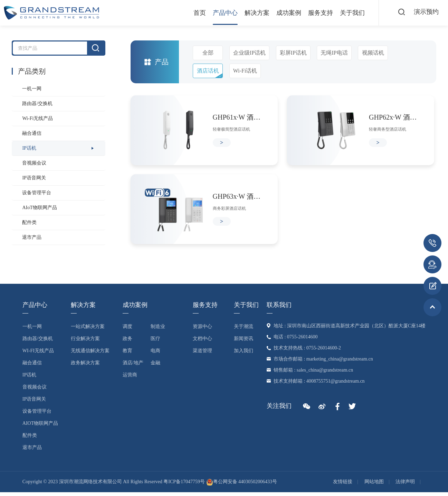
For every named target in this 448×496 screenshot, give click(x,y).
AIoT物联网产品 (39, 208)
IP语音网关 (34, 178)
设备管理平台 (37, 193)
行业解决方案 (85, 342)
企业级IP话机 (249, 53)
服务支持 (315, 13)
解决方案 (252, 13)
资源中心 (202, 330)
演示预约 (426, 12)
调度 (127, 330)
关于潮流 (244, 330)
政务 (127, 342)
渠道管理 (202, 354)
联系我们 (279, 309)
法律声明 (405, 485)
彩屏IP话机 (293, 53)
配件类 (29, 222)
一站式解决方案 (88, 330)
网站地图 (374, 485)
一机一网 (32, 89)
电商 (155, 354)
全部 (208, 53)
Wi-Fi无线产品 (37, 118)
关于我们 (347, 13)
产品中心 (220, 13)
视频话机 (373, 53)
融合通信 (32, 133)
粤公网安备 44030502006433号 (242, 485)
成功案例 (284, 13)
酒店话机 (208, 71)
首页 (194, 13)
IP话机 (29, 148)
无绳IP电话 (334, 53)
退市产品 (32, 237)
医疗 (155, 342)
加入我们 (244, 354)
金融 (155, 367)
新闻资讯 (244, 342)
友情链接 (343, 485)
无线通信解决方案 (90, 354)
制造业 (158, 330)
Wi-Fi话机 (245, 71)
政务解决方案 (85, 367)
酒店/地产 (133, 367)
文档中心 (202, 342)
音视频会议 (34, 163)
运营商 (130, 379)
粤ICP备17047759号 (184, 485)
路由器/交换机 (37, 104)
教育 (127, 354)
